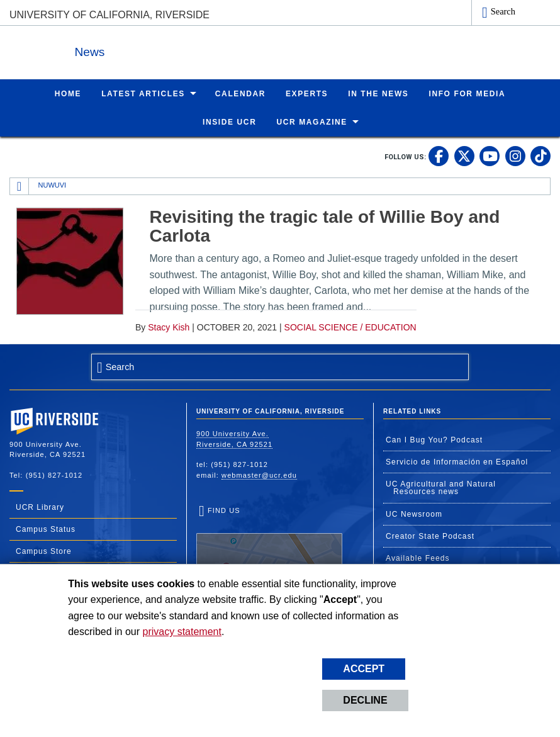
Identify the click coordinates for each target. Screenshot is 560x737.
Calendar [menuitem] (240, 93)
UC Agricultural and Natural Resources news (441, 487)
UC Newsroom (414, 514)
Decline (365, 700)
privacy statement (182, 632)
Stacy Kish (169, 327)
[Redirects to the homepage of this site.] (20, 186)
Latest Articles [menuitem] (143, 93)
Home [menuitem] (68, 93)
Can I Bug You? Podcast (434, 439)
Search (503, 11)
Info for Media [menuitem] (467, 93)
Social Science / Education (350, 327)
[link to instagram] (515, 155)
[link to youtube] (490, 155)
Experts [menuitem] (307, 93)
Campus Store (44, 551)
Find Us (269, 545)
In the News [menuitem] (378, 93)
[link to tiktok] (540, 155)
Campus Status (46, 529)
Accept (364, 669)
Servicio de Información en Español (457, 461)
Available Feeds (418, 558)
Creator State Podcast (430, 536)
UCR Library (40, 507)
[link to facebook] (439, 155)
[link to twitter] (464, 155)
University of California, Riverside (109, 15)
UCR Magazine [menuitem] (312, 121)
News (147, 49)
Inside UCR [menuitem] (229, 121)
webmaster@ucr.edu (259, 475)
